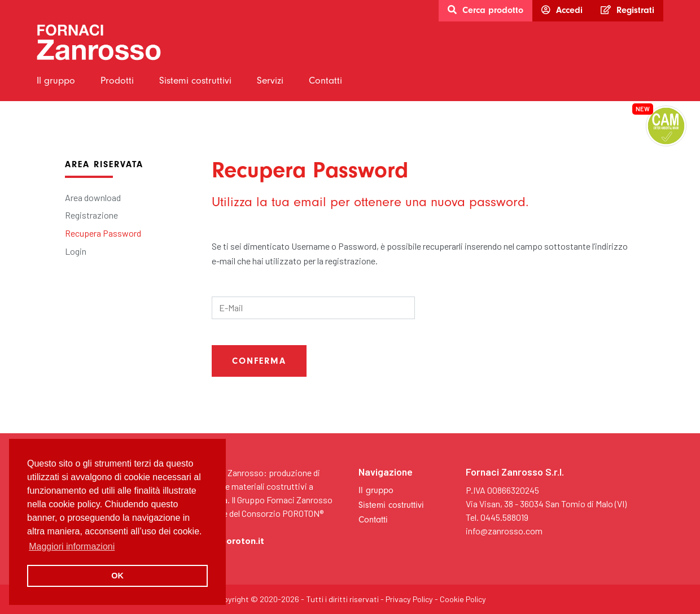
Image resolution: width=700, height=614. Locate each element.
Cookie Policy (463, 599)
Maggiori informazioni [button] (72, 546)
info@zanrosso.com (504, 531)
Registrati (627, 10)
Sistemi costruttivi (195, 80)
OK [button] (117, 576)
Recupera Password (103, 233)
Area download (93, 197)
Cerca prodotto (485, 10)
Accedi (562, 10)
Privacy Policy (409, 599)
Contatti (325, 80)
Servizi (270, 80)
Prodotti (117, 80)
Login (76, 251)
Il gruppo (56, 80)
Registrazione (91, 215)
